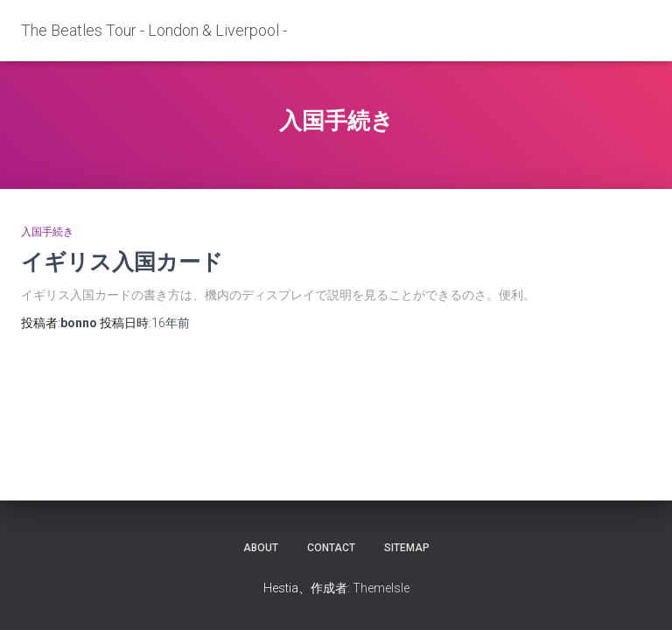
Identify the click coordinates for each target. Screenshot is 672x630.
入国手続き (47, 232)
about (261, 548)
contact (331, 548)
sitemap (407, 548)
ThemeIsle (381, 588)
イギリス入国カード (122, 261)
